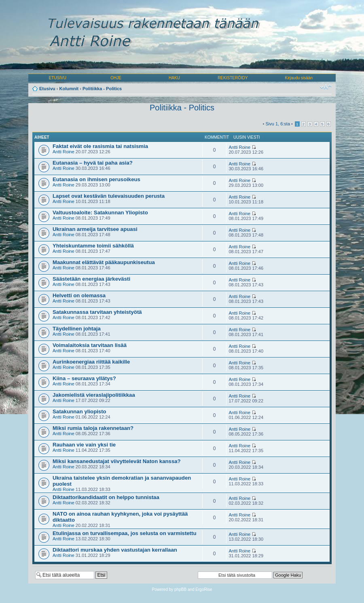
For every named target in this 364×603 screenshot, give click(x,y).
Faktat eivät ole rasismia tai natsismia (100, 146)
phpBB (180, 589)
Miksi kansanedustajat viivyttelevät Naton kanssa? (117, 461)
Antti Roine (63, 152)
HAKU (174, 78)
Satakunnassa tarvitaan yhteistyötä (97, 312)
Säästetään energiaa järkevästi (91, 279)
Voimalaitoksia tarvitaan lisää (90, 345)
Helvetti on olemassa (79, 295)
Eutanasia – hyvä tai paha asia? (93, 163)
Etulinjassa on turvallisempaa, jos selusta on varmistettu (124, 533)
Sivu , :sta (278, 124)
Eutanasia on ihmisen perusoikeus (96, 179)
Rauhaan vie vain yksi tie (84, 445)
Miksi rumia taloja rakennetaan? (93, 428)
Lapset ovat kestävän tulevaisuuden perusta (109, 196)
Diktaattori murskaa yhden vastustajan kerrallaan (115, 550)
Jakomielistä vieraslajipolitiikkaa (94, 395)
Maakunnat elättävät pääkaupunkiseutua (104, 262)
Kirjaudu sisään (299, 78)
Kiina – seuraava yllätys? (84, 378)
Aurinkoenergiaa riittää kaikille (91, 362)
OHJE (116, 78)
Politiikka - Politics (102, 89)
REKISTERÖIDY (233, 78)
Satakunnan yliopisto (79, 412)
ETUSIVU (58, 78)
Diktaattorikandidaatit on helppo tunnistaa (106, 497)
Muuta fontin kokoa (326, 87)
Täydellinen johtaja (77, 329)
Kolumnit (69, 89)
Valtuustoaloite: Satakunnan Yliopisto (100, 213)
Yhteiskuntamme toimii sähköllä (93, 246)
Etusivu (47, 89)
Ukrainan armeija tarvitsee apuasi (95, 229)
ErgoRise (204, 589)
